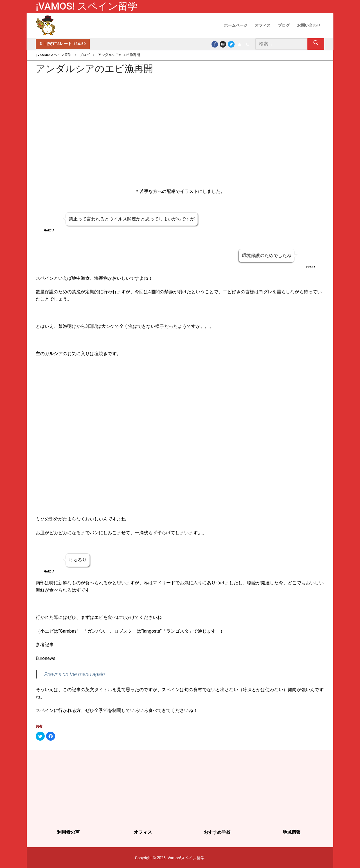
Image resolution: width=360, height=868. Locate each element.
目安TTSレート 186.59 (63, 44)
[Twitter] (231, 44)
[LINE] (239, 44)
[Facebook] (215, 44)
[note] (248, 44)
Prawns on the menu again (75, 674)
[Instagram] (223, 44)
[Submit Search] (316, 44)
